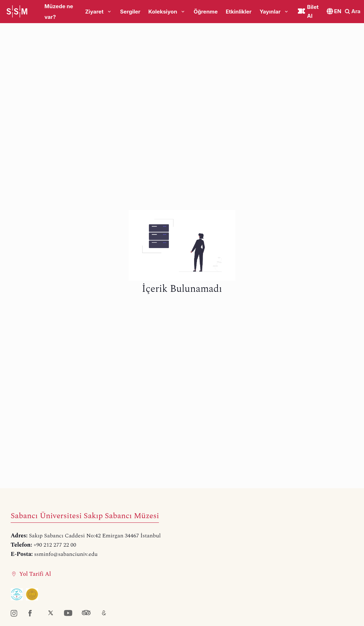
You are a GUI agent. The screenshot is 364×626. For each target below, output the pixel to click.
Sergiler (130, 12)
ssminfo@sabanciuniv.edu (66, 554)
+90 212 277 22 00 (55, 545)
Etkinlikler (239, 12)
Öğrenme (206, 12)
